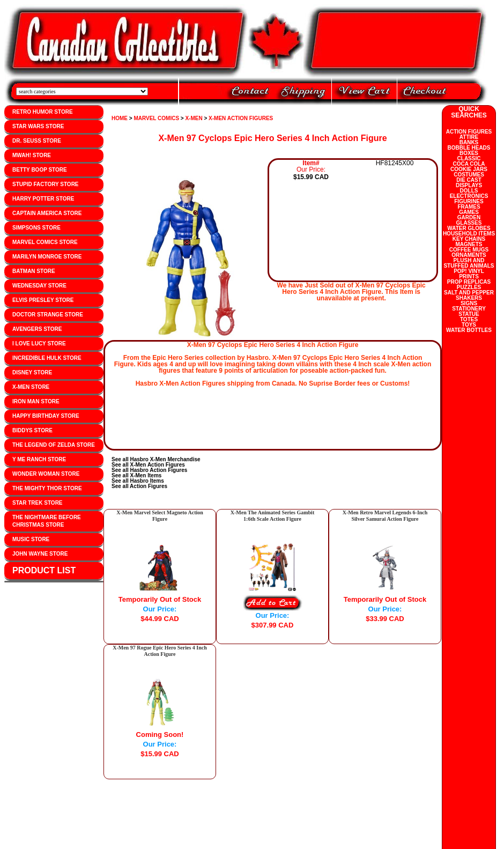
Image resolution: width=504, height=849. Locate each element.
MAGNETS (469, 244)
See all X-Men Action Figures (148, 465)
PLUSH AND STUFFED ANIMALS (469, 263)
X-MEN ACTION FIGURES (241, 118)
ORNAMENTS (469, 255)
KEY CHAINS (469, 239)
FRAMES (469, 207)
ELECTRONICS (469, 196)
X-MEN (194, 118)
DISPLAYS (469, 185)
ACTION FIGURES (469, 132)
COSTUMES (469, 175)
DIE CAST (469, 180)
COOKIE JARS (469, 169)
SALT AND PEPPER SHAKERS (469, 295)
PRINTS (469, 276)
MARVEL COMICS (156, 118)
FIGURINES (469, 201)
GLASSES (469, 223)
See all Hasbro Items (138, 481)
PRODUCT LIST (44, 570)
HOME (120, 118)
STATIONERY (469, 309)
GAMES (469, 212)
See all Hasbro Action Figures (149, 470)
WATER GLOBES (469, 228)
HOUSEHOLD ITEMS (469, 234)
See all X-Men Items (136, 475)
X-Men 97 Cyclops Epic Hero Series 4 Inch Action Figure (272, 138)
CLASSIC (469, 158)
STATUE (469, 314)
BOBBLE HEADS (469, 148)
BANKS (469, 142)
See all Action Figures (139, 486)
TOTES (469, 319)
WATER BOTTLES (469, 330)
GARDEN (469, 217)
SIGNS (469, 303)
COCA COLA (469, 164)
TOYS (469, 325)
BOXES (469, 153)
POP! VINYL (469, 271)
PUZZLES (469, 287)
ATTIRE (469, 137)
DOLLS (469, 191)
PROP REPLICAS (469, 282)
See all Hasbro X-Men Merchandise (156, 459)
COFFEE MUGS (469, 250)
